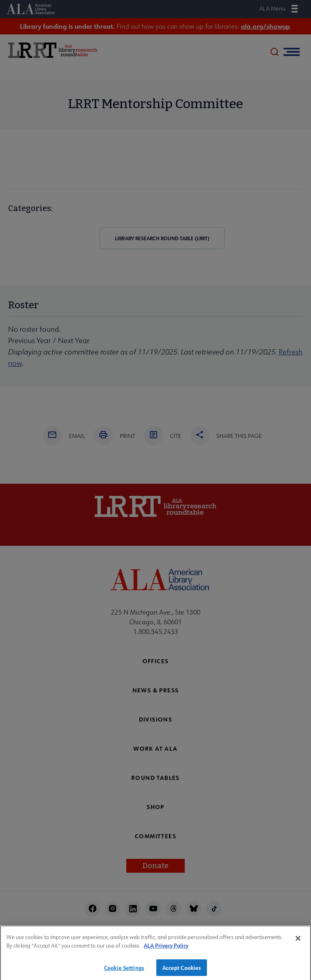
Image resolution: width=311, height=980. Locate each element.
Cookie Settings (124, 970)
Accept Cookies (182, 970)
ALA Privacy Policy (166, 948)
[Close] (298, 941)
